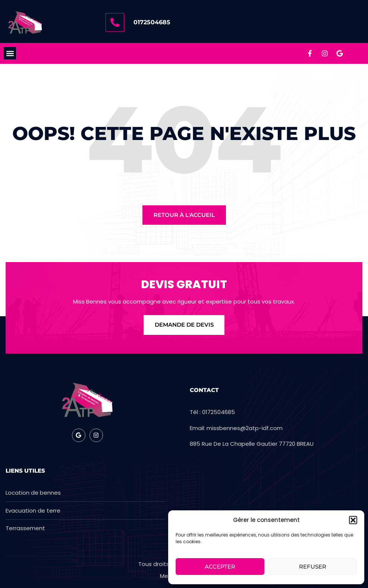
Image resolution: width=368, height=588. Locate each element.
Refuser (313, 567)
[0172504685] (115, 22)
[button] (353, 520)
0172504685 (152, 22)
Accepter (220, 567)
